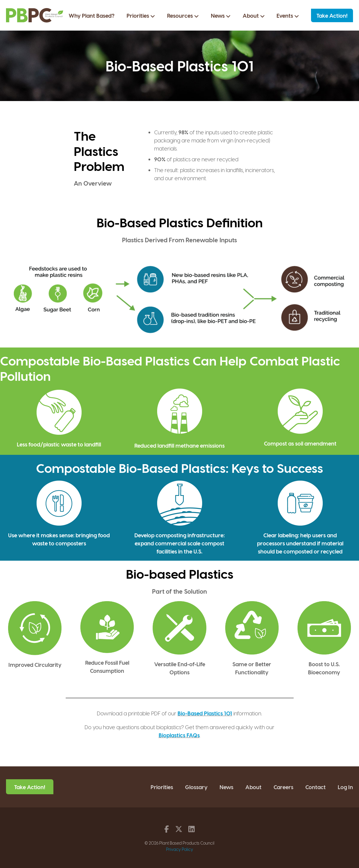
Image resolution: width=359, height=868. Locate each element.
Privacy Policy (180, 849)
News (221, 16)
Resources (183, 16)
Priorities (141, 16)
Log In (345, 786)
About (254, 16)
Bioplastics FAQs (179, 735)
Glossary (196, 786)
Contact (316, 786)
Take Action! (332, 16)
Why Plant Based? (92, 16)
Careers (283, 786)
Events (288, 16)
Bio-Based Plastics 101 (205, 713)
